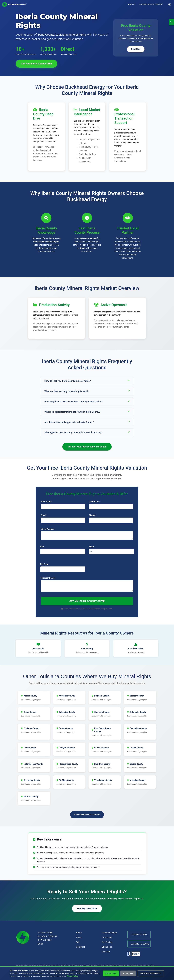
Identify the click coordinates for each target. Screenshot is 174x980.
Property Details (48, 578)
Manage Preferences (151, 973)
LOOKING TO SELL (139, 934)
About (132, 4)
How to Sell (107, 937)
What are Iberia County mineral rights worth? (87, 391)
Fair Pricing (107, 942)
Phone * (93, 515)
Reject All (128, 973)
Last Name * (95, 502)
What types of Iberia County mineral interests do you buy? (87, 432)
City (42, 547)
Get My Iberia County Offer (87, 601)
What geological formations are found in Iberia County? (87, 412)
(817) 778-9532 (45, 940)
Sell (78, 942)
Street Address (48, 529)
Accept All (111, 973)
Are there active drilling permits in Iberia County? (87, 422)
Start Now (136, 49)
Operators (81, 947)
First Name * (47, 502)
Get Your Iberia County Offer (37, 64)
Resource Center (109, 933)
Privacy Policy (72, 976)
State (91, 547)
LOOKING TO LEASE (140, 944)
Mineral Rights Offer (151, 4)
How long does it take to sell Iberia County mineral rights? (87, 401)
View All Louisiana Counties (87, 815)
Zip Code (44, 564)
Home (79, 933)
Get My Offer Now (87, 908)
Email (40, 944)
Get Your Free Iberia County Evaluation (87, 447)
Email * (44, 515)
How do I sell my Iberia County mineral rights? (87, 381)
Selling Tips (107, 947)
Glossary (106, 952)
